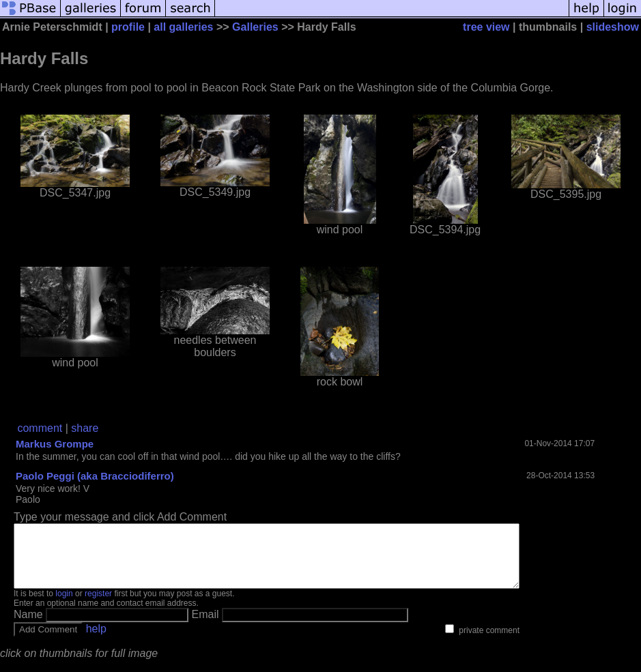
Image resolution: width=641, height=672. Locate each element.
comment (40, 428)
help (96, 641)
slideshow (613, 27)
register (98, 606)
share (85, 428)
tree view (486, 27)
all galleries (183, 27)
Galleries (255, 27)
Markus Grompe (55, 444)
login (64, 606)
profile (128, 27)
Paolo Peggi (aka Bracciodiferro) (95, 476)
